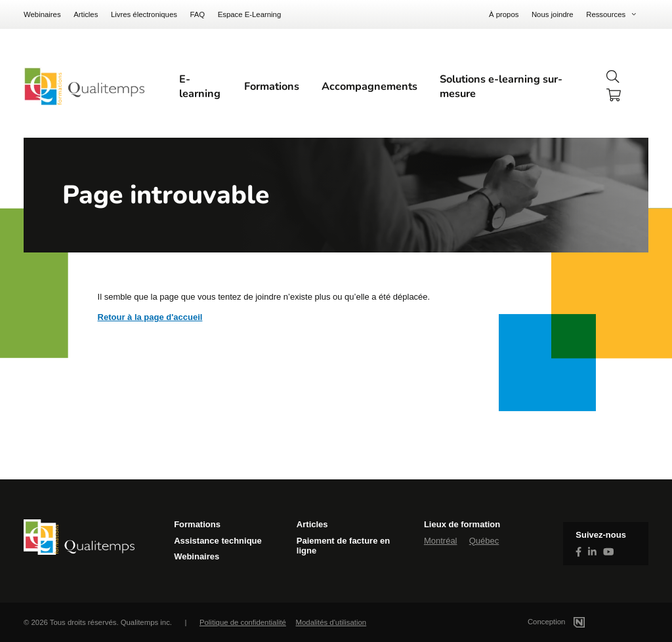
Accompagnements (369, 87)
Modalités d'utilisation (331, 622)
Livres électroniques (144, 14)
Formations (272, 87)
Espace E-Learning (250, 14)
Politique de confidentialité (243, 622)
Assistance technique (218, 541)
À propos (504, 14)
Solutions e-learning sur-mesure (501, 87)
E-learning (200, 87)
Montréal (441, 541)
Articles (86, 14)
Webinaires (42, 14)
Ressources (606, 14)
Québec (484, 541)
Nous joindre (553, 14)
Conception (572, 622)
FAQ (197, 14)
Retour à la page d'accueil (150, 317)
